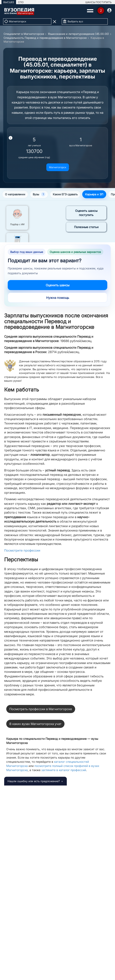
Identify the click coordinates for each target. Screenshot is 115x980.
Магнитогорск (58, 167)
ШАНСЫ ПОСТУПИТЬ (99, 2)
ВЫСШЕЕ (9, 2)
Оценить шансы (58, 285)
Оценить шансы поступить (86, 213)
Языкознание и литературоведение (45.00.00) (78, 34)
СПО (21, 2)
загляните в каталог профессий (64, 770)
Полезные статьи (86, 227)
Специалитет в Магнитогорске (24, 34)
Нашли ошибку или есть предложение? (34, 781)
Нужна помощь (58, 298)
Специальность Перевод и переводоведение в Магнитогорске (45, 38)
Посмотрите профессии (22, 550)
